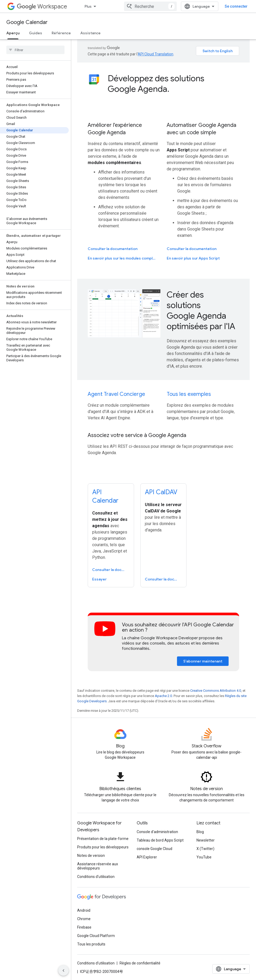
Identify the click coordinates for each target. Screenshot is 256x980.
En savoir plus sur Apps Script (193, 258)
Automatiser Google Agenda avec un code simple (201, 129)
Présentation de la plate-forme (103, 839)
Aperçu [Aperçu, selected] (13, 33)
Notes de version (91, 856)
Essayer (99, 579)
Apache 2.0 (163, 696)
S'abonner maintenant (203, 661)
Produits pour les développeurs (103, 847)
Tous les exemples (189, 394)
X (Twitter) (205, 849)
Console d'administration (157, 832)
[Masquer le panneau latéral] (63, 971)
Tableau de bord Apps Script (160, 840)
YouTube (204, 857)
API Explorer (147, 857)
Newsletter (206, 840)
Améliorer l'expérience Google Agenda (115, 129)
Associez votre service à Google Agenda (137, 435)
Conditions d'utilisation (96, 877)
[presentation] (173, 84)
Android (84, 910)
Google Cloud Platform (96, 936)
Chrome (84, 919)
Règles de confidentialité (140, 963)
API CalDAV (161, 492)
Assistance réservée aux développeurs (98, 866)
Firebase (84, 927)
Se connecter (236, 6)
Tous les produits (91, 944)
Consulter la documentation (113, 249)
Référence (61, 33)
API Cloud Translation (156, 54)
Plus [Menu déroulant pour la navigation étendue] (88, 6)
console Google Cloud (154, 849)
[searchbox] (35, 50)
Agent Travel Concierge (116, 394)
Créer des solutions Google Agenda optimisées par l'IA (201, 310)
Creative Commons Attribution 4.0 (216, 691)
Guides (36, 33)
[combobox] (150, 6)
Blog (200, 832)
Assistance (90, 33)
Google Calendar (27, 22)
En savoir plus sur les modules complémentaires (124, 258)
